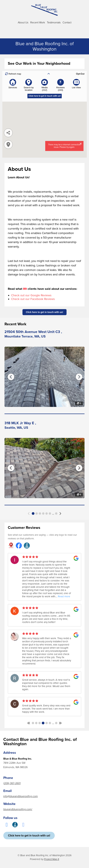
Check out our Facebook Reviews (33, 299)
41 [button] (56, 723)
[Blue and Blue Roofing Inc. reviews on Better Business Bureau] (27, 546)
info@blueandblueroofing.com (21, 796)
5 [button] (47, 513)
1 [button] (33, 513)
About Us (23, 23)
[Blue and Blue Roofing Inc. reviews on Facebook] (19, 546)
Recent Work (38, 23)
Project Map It (52, 859)
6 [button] (50, 513)
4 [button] (43, 513)
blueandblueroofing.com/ (18, 809)
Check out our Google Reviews (31, 295)
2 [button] (37, 513)
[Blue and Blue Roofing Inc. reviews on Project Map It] (11, 546)
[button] (29, 514)
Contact (67, 23)
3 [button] (40, 513)
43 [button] (56, 513)
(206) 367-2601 (12, 783)
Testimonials (54, 23)
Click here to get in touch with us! (44, 312)
